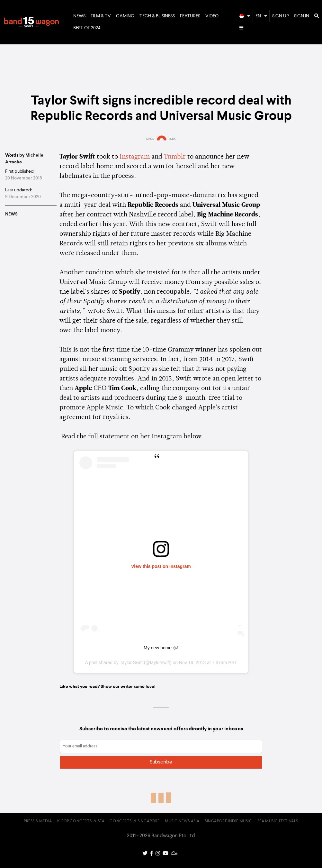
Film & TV (101, 16)
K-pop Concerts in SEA (81, 821)
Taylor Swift (131, 662)
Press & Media (38, 821)
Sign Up (281, 16)
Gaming (125, 16)
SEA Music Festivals (278, 821)
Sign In (302, 16)
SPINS (150, 139)
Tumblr (175, 157)
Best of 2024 (87, 28)
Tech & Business (157, 16)
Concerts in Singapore (135, 821)
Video (212, 16)
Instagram (135, 157)
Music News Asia (182, 821)
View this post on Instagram (161, 566)
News (79, 16)
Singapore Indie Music (228, 821)
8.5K (173, 139)
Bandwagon (31, 22)
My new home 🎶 (161, 648)
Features (190, 16)
